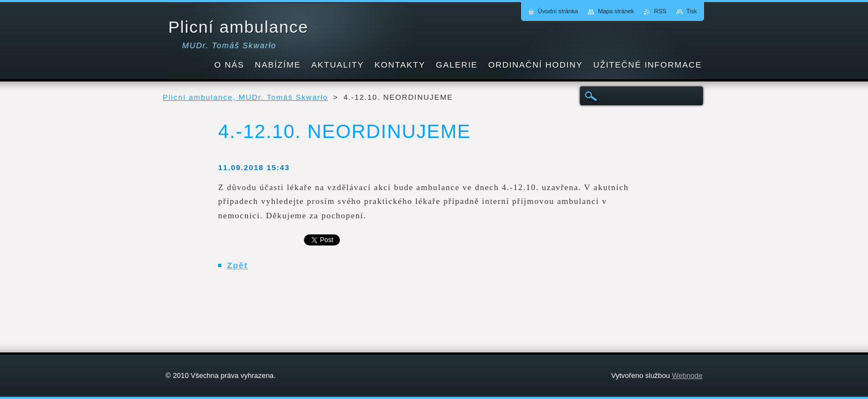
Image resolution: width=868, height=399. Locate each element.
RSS (660, 11)
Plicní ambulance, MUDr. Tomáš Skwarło (246, 97)
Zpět (237, 265)
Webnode (687, 375)
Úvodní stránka (558, 11)
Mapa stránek (616, 11)
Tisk (692, 11)
